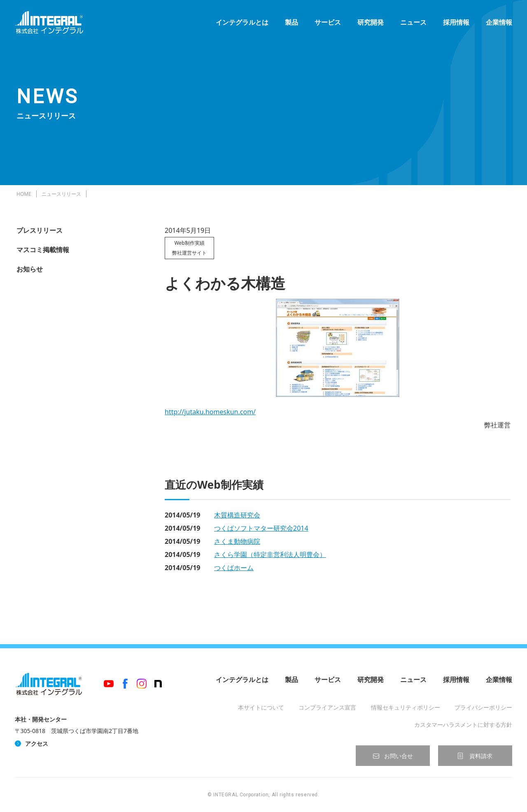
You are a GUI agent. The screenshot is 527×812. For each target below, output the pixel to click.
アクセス (37, 744)
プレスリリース (40, 230)
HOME (24, 194)
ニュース (412, 25)
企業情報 (497, 25)
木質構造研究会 (237, 515)
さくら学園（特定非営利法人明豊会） (270, 554)
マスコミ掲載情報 (43, 250)
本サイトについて (261, 707)
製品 (290, 25)
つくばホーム (234, 568)
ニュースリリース (61, 194)
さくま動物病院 (237, 541)
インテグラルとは (240, 25)
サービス (326, 25)
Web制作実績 (189, 243)
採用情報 (455, 25)
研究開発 (369, 25)
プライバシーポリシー (483, 707)
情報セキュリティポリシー (406, 707)
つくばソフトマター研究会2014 (261, 528)
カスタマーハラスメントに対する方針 (463, 725)
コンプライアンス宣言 (327, 707)
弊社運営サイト (189, 253)
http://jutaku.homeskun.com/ (210, 412)
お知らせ (30, 269)
